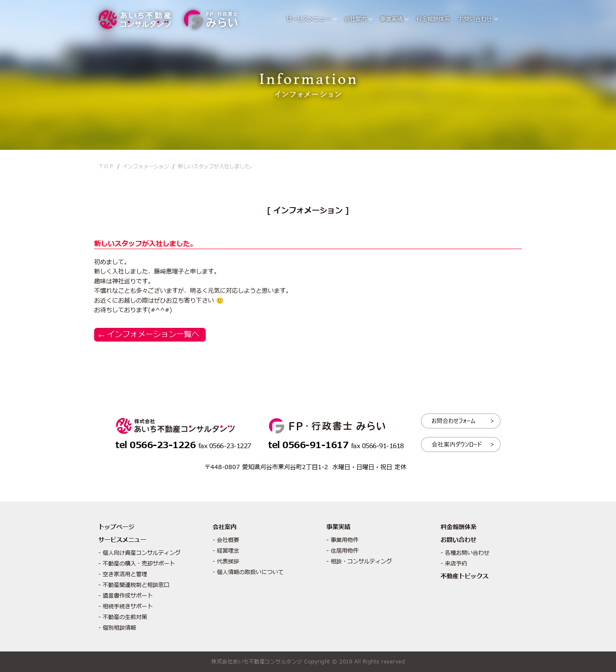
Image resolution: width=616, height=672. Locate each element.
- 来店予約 (454, 564)
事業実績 (391, 19)
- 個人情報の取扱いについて (248, 572)
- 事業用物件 (342, 540)
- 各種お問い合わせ (465, 553)
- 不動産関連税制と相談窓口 (134, 585)
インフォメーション (146, 167)
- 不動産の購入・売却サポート (137, 564)
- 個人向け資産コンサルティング (139, 553)
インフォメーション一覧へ (153, 335)
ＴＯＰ (106, 167)
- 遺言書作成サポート (126, 596)
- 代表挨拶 (226, 562)
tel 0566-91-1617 (310, 445)
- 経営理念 (226, 551)
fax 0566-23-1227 (225, 446)
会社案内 (355, 19)
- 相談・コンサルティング (359, 562)
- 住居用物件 (342, 551)
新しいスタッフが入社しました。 (216, 167)
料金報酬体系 (433, 19)
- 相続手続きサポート (126, 607)
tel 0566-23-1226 (157, 445)
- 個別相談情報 (117, 628)
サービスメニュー (308, 19)
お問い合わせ (475, 19)
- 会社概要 (226, 540)
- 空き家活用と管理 (123, 574)
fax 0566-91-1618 (378, 446)
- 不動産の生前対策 (123, 617)
